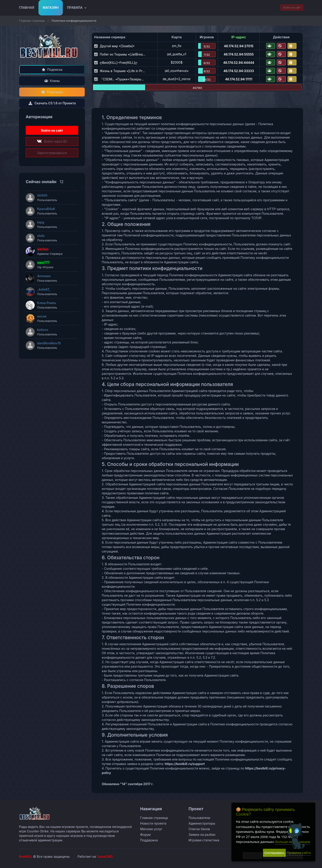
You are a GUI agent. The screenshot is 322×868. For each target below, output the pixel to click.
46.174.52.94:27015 (239, 46)
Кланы (52, 81)
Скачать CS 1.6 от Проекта (52, 103)
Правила (75, 8)
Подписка (52, 70)
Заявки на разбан (202, 835)
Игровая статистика (204, 840)
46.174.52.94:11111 (239, 79)
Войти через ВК (52, 141)
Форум (145, 835)
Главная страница (32, 21)
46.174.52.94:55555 (239, 54)
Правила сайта (299, 853)
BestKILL (26, 856)
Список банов (199, 829)
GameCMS (105, 856)
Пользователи (199, 818)
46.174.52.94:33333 (239, 71)
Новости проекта (153, 823)
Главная (27, 8)
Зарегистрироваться (52, 153)
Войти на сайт (292, 8)
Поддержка (149, 840)
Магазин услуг (151, 829)
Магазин (51, 8)
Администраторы (202, 823)
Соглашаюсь (274, 853)
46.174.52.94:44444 (239, 63)
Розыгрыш (52, 92)
